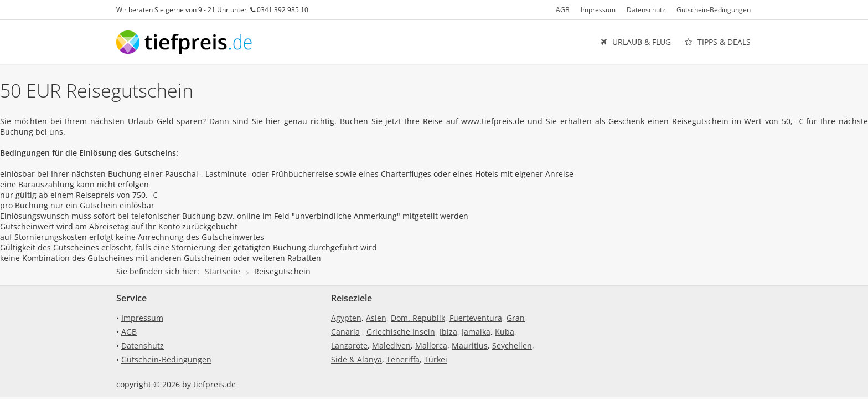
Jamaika (476, 332)
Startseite (223, 271)
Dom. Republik (418, 318)
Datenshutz (143, 346)
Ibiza (448, 332)
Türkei (436, 359)
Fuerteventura (476, 318)
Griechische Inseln (401, 332)
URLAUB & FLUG (636, 42)
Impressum (598, 10)
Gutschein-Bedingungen (714, 10)
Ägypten (346, 318)
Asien (376, 318)
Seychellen (512, 346)
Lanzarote (349, 346)
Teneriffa (403, 359)
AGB (563, 10)
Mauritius (470, 346)
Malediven (391, 346)
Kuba (505, 332)
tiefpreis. (186, 42)
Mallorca (431, 346)
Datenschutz (646, 10)
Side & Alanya (356, 359)
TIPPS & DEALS (718, 42)
